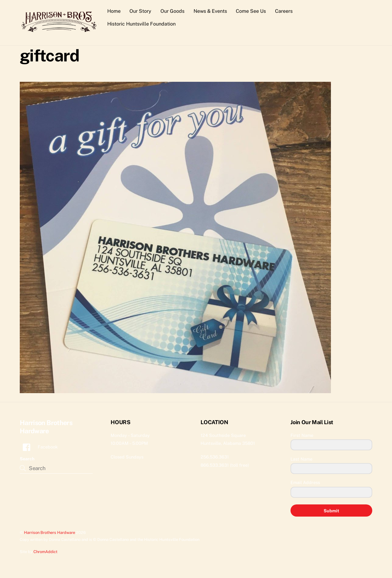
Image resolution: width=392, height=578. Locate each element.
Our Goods (172, 11)
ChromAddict (45, 552)
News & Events (210, 11)
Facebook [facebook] (39, 447)
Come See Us (251, 11)
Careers (284, 11)
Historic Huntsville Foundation (141, 24)
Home (114, 11)
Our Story (140, 11)
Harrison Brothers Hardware (50, 533)
